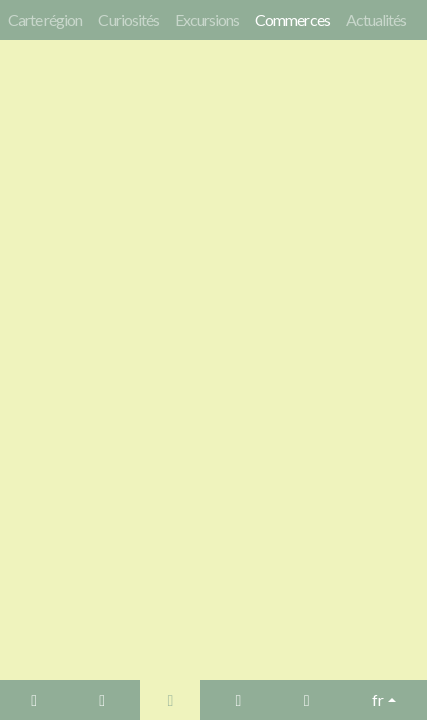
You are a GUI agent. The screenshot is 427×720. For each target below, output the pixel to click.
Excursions (207, 19)
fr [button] (378, 699)
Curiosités (128, 19)
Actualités (376, 19)
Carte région (45, 19)
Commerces (292, 19)
